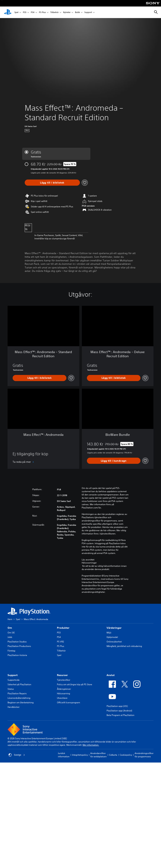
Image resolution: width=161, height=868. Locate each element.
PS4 (33, 12)
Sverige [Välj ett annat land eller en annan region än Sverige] (17, 755)
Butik (77, 12)
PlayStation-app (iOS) (117, 706)
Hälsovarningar (89, 563)
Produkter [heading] (63, 628)
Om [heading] (10, 628)
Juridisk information (64, 755)
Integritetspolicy (80, 755)
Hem (10, 619)
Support (88, 12)
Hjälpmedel (112, 637)
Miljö (109, 633)
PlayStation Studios (17, 642)
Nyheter (67, 12)
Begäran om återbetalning (21, 702)
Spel (16, 12)
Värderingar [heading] (114, 628)
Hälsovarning (63, 693)
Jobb (10, 637)
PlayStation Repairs (17, 693)
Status (11, 689)
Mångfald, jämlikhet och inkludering (124, 646)
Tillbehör (54, 12)
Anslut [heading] (111, 675)
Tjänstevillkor (64, 680)
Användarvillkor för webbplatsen (98, 755)
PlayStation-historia (17, 655)
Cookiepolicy (126, 755)
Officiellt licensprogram (69, 702)
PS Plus (42, 12)
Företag (11, 651)
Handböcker (14, 707)
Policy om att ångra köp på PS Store (75, 684)
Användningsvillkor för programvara (144, 755)
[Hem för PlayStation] (8, 12)
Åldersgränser (64, 689)
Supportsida (14, 680)
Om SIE (11, 633)
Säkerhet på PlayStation (19, 684)
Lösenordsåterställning (19, 698)
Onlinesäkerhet (114, 642)
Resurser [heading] (62, 675)
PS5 (25, 12)
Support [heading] (13, 675)
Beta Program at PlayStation (120, 715)
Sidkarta (113, 755)
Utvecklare (62, 698)
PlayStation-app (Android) (119, 711)
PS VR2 (60, 642)
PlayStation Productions (19, 646)
